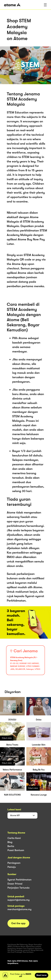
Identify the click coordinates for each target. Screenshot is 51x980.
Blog (10, 842)
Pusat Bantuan (16, 850)
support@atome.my (18, 900)
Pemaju (12, 867)
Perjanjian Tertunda (18, 888)
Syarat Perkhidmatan (19, 880)
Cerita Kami (14, 838)
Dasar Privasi (15, 884)
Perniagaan (14, 863)
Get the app (18, 923)
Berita (11, 846)
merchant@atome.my (19, 909)
